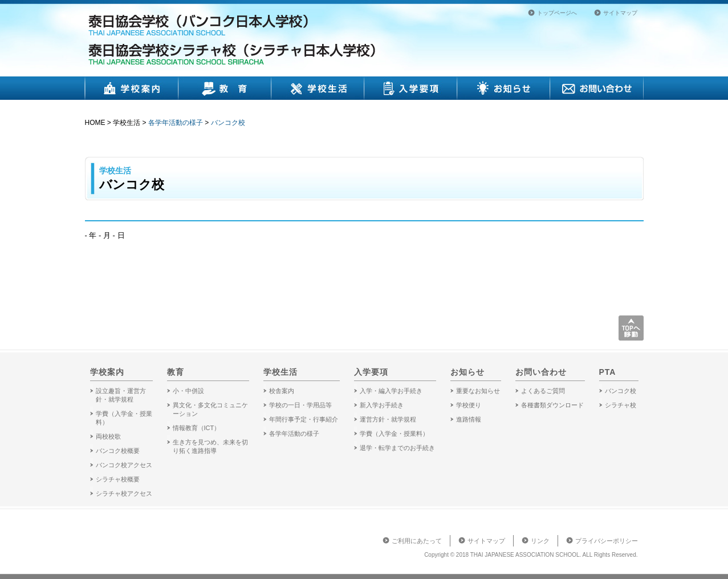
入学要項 (411, 88)
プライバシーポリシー (607, 541)
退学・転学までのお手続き (397, 448)
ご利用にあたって (417, 541)
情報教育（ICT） (197, 428)
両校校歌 (108, 436)
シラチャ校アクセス (124, 493)
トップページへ (557, 13)
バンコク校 (228, 123)
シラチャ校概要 (118, 479)
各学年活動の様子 (176, 123)
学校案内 (132, 88)
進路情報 (469, 419)
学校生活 (318, 88)
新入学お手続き (382, 405)
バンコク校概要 (118, 451)
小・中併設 (188, 391)
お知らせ (504, 88)
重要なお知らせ (478, 391)
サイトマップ (620, 13)
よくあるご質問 (543, 391)
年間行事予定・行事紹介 (304, 419)
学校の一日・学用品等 (300, 405)
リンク (540, 541)
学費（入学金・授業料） (394, 434)
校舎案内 (282, 391)
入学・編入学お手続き (391, 391)
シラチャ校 (621, 405)
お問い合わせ (597, 88)
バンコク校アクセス (124, 465)
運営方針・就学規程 (388, 419)
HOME (95, 123)
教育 (225, 88)
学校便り (469, 405)
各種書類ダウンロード (552, 405)
